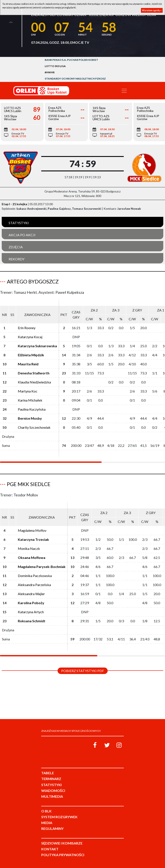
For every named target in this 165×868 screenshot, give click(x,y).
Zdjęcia (16, 247)
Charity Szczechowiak (34, 427)
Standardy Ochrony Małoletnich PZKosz (75, 79)
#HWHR (50, 72)
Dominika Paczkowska (35, 576)
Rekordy (17, 259)
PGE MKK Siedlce (29, 484)
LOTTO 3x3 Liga (55, 66)
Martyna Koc (28, 391)
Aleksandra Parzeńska (34, 585)
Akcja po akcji (22, 235)
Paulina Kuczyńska (32, 409)
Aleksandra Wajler (31, 594)
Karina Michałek (30, 400)
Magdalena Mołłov (32, 530)
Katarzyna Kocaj (30, 337)
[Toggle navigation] (124, 91)
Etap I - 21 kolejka (14, 204)
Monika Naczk (29, 548)
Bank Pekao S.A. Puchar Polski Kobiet (71, 60)
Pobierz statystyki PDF (83, 671)
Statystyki (19, 223)
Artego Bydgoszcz (33, 281)
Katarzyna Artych (31, 612)
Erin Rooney (27, 328)
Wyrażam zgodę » (152, 10)
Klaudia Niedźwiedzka (34, 382)
